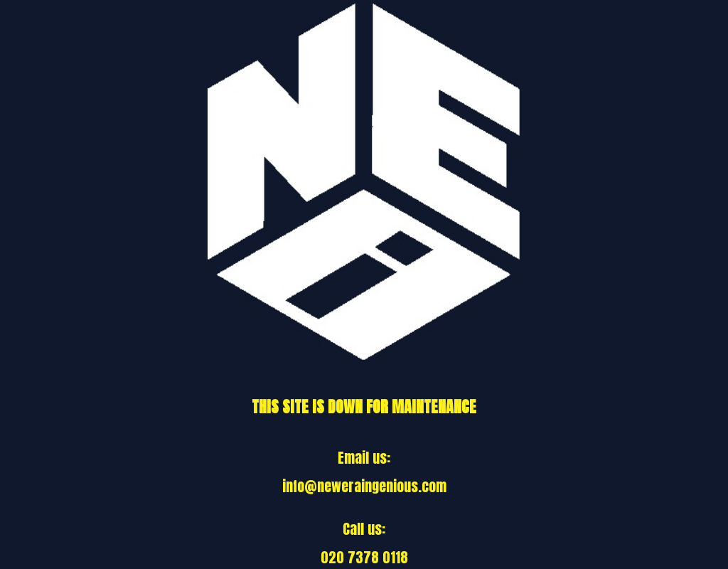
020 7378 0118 (364, 557)
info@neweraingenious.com (364, 486)
